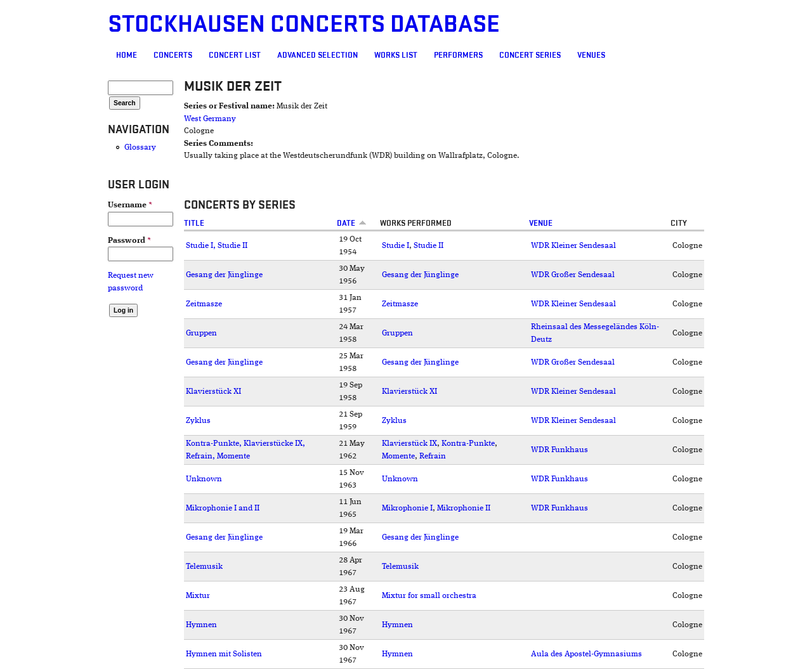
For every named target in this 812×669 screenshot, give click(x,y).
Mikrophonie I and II (223, 508)
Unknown (204, 479)
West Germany (210, 119)
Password (129, 241)
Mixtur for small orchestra (429, 596)
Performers (458, 55)
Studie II (429, 246)
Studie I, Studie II (217, 246)
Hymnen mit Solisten (224, 654)
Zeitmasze (204, 304)
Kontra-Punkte (468, 444)
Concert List (235, 55)
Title (194, 223)
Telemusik (204, 567)
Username (130, 205)
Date (352, 223)
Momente (398, 456)
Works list (396, 55)
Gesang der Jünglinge (224, 275)
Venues (591, 55)
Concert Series (530, 55)
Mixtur (198, 596)
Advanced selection (318, 55)
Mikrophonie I (407, 508)
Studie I (396, 246)
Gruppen (201, 333)
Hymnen (201, 625)
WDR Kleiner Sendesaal (573, 246)
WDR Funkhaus (560, 450)
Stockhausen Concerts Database (304, 24)
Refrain (433, 456)
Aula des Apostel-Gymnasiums (586, 654)
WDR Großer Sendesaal (573, 275)
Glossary (140, 147)
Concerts (173, 55)
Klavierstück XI (213, 392)
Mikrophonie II (464, 508)
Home (127, 55)
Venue (541, 223)
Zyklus (198, 421)
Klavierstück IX (409, 444)
